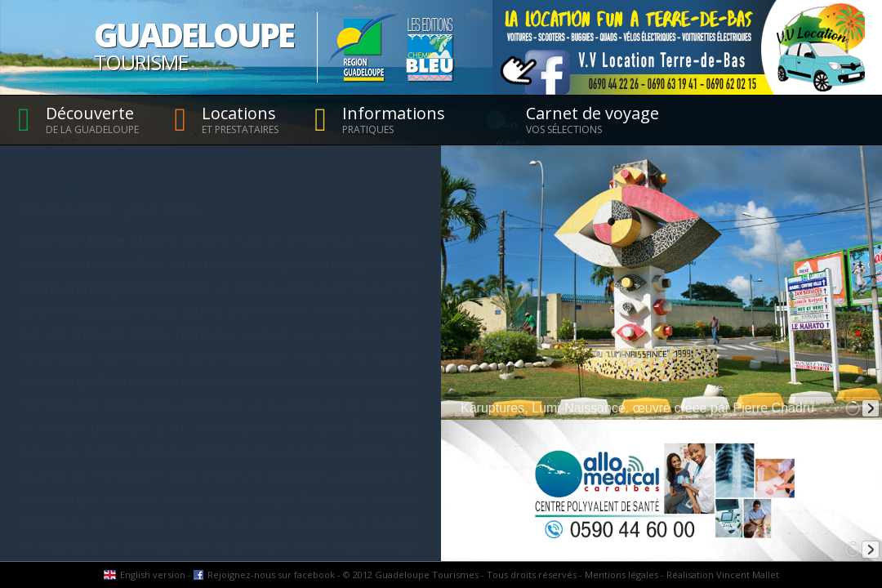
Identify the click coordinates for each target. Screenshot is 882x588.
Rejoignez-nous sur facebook (271, 575)
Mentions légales (621, 575)
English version (153, 575)
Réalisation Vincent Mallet (723, 575)
